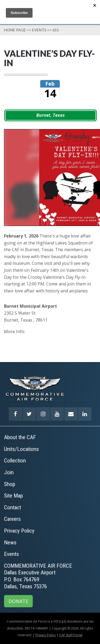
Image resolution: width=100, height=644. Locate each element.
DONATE (18, 601)
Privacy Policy (46, 635)
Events (39, 30)
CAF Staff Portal (71, 635)
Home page (15, 30)
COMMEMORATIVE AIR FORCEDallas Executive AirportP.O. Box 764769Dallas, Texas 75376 (38, 576)
